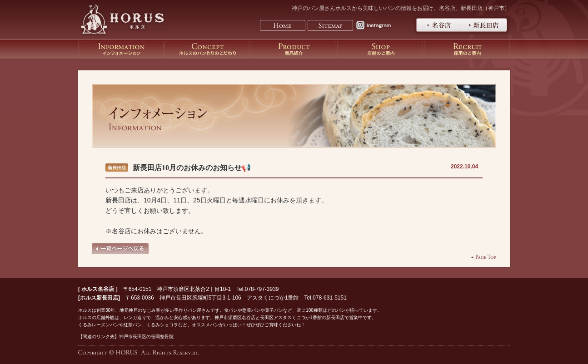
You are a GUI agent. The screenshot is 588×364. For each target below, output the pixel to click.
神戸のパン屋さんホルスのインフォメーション (121, 49)
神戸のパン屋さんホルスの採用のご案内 (467, 49)
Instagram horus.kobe (376, 25)
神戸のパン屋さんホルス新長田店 (486, 25)
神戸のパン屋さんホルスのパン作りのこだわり (207, 49)
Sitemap (330, 25)
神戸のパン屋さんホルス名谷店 (438, 25)
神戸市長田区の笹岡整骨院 (146, 337)
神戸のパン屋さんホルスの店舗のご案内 (380, 49)
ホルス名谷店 (98, 289)
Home (283, 25)
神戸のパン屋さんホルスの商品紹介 (294, 49)
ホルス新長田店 (99, 298)
